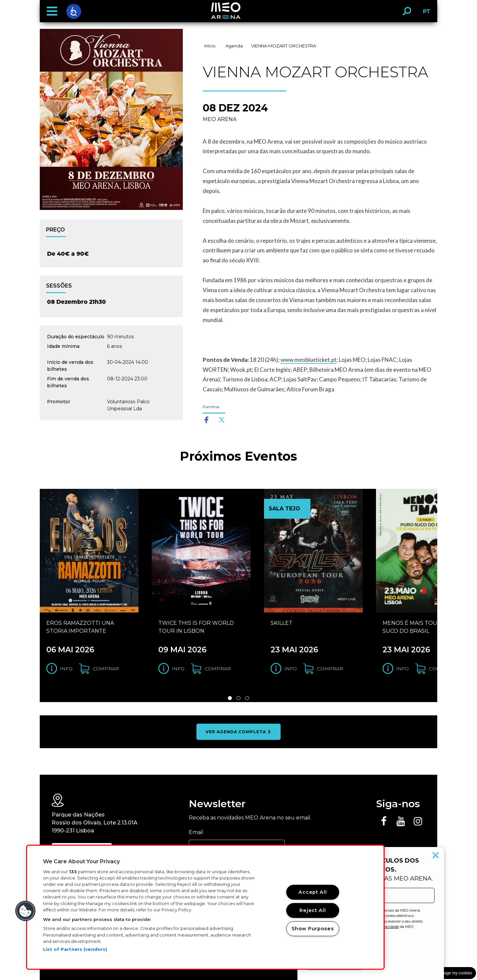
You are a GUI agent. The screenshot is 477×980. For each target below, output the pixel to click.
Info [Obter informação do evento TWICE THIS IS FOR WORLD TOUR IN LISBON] (178, 669)
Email (196, 832)
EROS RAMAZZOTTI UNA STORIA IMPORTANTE (80, 627)
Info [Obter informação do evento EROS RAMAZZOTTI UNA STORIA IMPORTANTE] (66, 669)
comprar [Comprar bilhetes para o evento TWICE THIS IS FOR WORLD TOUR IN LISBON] (218, 669)
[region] (205, 907)
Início (210, 46)
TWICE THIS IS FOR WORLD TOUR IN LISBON (196, 627)
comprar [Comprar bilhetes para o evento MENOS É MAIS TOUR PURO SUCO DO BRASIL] (442, 669)
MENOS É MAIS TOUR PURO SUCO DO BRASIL (421, 627)
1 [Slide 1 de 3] (230, 698)
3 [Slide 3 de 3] (247, 698)
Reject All (313, 910)
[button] (52, 11)
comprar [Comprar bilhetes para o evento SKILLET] (330, 669)
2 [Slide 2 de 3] (238, 698)
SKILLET (282, 623)
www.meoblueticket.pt (309, 360)
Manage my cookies (454, 973)
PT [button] (425, 14)
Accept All (313, 892)
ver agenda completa (238, 732)
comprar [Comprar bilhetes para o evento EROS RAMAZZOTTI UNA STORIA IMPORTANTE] (106, 669)
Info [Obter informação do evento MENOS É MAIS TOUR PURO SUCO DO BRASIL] (402, 669)
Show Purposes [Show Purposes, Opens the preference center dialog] (313, 929)
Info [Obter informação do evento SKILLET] (291, 669)
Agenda (234, 46)
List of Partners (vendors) (75, 949)
